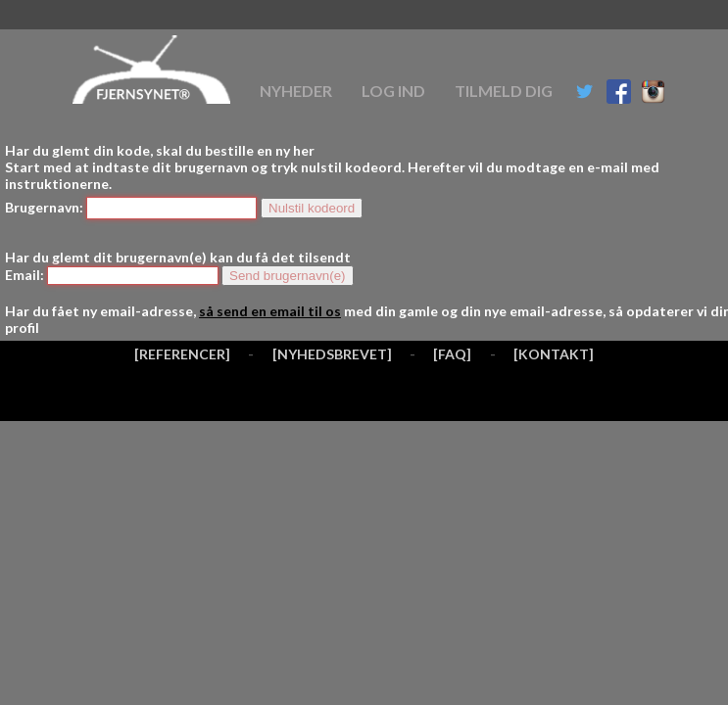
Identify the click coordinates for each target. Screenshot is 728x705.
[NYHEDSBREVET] (332, 354)
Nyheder (296, 91)
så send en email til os (270, 311)
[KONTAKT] (554, 354)
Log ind (393, 91)
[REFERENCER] (182, 354)
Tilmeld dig (504, 91)
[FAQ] (452, 354)
